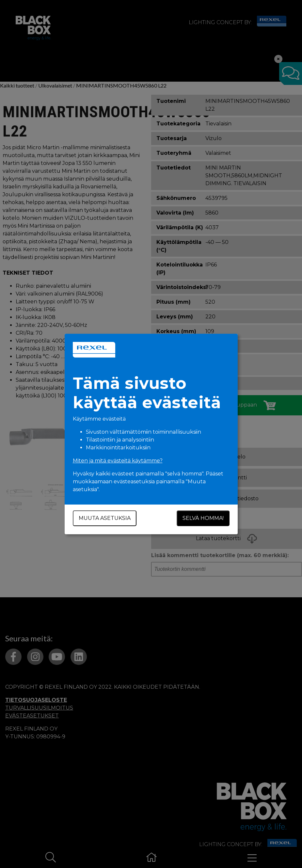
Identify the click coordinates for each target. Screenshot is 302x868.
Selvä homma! (203, 518)
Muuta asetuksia (105, 518)
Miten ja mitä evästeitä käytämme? (118, 461)
